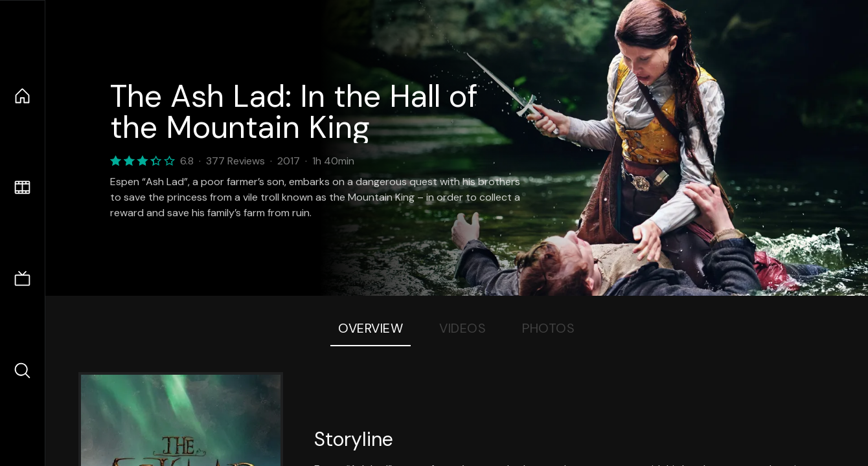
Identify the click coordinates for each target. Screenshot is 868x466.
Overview (371, 328)
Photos (548, 328)
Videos (463, 328)
